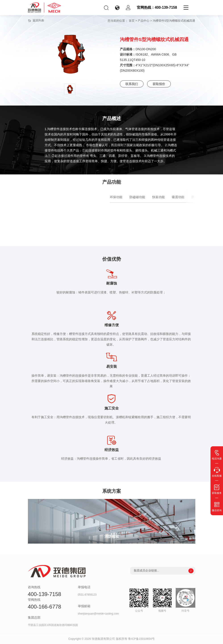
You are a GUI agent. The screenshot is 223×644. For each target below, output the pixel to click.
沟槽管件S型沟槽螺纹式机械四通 (174, 21)
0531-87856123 (87, 595)
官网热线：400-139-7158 (157, 7)
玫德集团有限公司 (103, 639)
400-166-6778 (45, 607)
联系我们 (132, 84)
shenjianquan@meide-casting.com (98, 614)
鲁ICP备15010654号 (141, 639)
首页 (132, 21)
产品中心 (144, 21)
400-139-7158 (45, 594)
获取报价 (159, 84)
